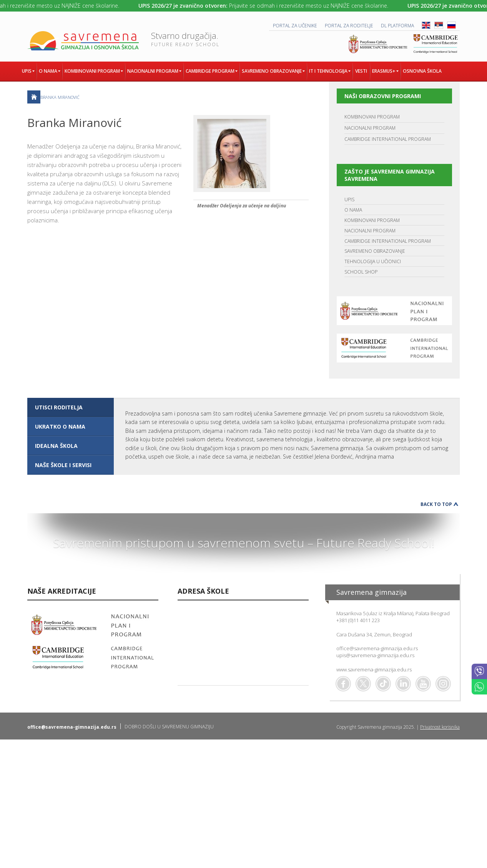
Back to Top (436, 504)
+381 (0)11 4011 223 (358, 620)
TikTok (383, 684)
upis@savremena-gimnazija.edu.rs (375, 655)
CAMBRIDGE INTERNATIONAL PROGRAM (388, 139)
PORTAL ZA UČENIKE (295, 26)
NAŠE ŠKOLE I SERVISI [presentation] (63, 465)
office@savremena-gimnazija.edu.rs (377, 648)
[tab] (71, 407)
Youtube (423, 684)
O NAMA (353, 210)
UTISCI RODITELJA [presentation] (59, 407)
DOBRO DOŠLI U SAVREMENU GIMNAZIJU (169, 727)
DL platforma (397, 26)
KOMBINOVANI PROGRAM (372, 117)
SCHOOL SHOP (361, 272)
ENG (426, 25)
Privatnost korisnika (440, 727)
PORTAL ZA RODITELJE (349, 26)
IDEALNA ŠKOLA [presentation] (56, 446)
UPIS (349, 199)
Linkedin (403, 684)
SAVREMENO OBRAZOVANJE (375, 251)
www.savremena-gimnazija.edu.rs (374, 669)
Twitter (363, 684)
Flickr (443, 684)
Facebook (343, 684)
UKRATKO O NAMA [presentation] (60, 426)
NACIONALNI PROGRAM (370, 128)
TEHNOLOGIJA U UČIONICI (373, 261)
